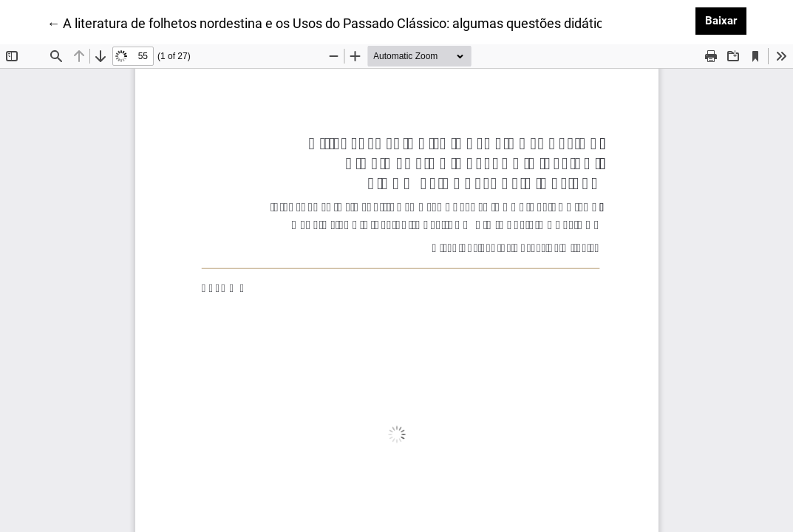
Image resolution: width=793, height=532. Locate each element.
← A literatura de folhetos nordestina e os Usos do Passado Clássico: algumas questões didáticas (332, 22)
